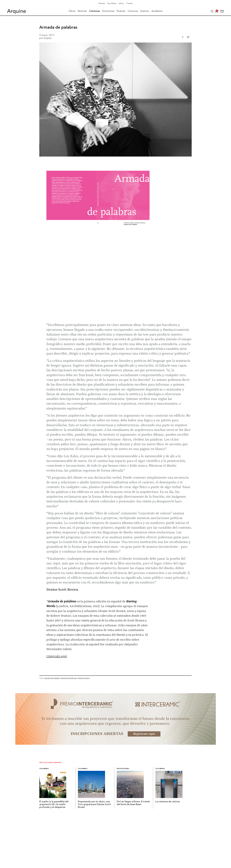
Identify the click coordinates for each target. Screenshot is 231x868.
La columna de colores (168, 802)
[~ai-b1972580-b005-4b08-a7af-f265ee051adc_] (116, 744)
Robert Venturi (84, 678)
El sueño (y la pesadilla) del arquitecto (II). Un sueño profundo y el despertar (54, 805)
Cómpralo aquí (57, 656)
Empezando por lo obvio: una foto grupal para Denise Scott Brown (94, 805)
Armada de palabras (52, 678)
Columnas (44, 769)
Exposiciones (123, 769)
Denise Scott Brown (69, 678)
